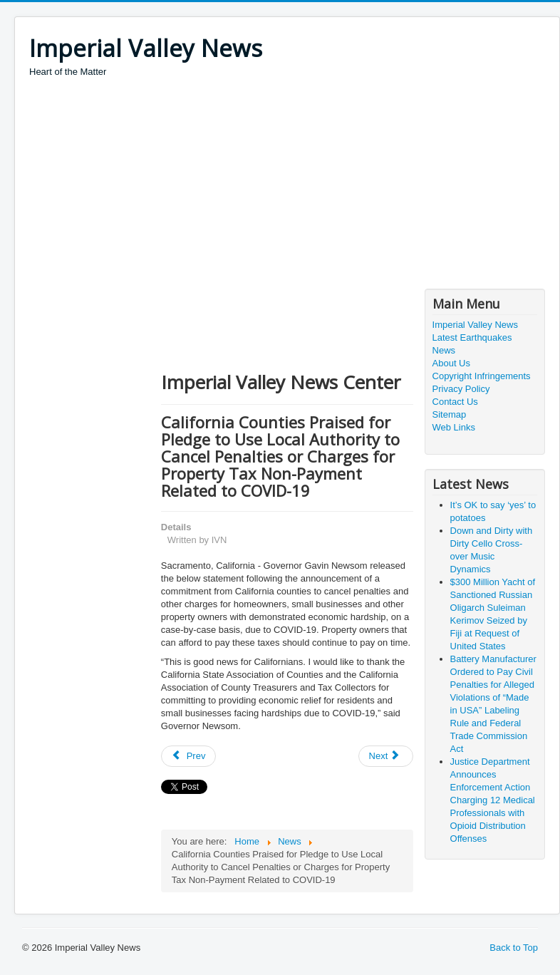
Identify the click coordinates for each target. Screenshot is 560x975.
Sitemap (450, 414)
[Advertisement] (288, 185)
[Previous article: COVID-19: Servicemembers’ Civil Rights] (189, 756)
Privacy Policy (461, 389)
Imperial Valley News (475, 325)
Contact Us (455, 402)
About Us (451, 363)
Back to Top (514, 948)
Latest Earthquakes (472, 337)
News (444, 350)
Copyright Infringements (482, 376)
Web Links (454, 427)
